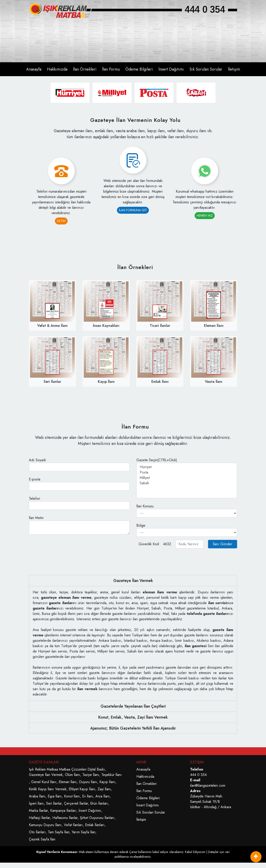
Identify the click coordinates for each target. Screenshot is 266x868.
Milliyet (187, 478)
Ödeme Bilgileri (139, 69)
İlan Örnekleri (85, 69)
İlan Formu (111, 69)
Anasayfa (34, 69)
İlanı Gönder (223, 544)
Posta (187, 472)
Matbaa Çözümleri (73, 769)
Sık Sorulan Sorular (206, 69)
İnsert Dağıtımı (171, 69)
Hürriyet (187, 467)
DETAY (61, 221)
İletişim (234, 69)
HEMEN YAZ (205, 215)
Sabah (187, 483)
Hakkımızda (57, 69)
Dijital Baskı (96, 769)
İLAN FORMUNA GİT (133, 210)
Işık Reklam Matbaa (43, 769)
